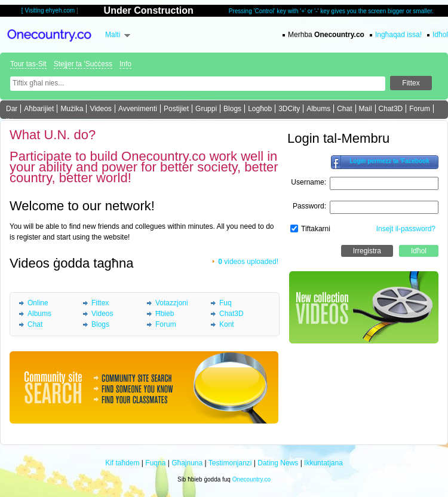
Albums (318, 109)
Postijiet (176, 109)
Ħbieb (165, 314)
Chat (344, 109)
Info (125, 64)
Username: (309, 182)
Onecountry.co (251, 479)
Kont (227, 324)
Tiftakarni (316, 229)
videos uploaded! (248, 262)
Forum (420, 109)
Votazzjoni (172, 303)
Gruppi (206, 109)
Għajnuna (187, 463)
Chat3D (391, 109)
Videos (100, 109)
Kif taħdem (122, 463)
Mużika (72, 109)
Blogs (232, 109)
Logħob (260, 109)
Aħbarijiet (39, 109)
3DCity (289, 109)
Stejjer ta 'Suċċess (83, 64)
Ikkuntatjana (323, 463)
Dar (12, 109)
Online (38, 303)
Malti (113, 35)
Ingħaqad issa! (398, 35)
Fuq (225, 303)
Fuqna (155, 463)
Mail (366, 109)
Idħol (440, 35)
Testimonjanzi (230, 463)
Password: (309, 206)
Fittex (100, 303)
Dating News (278, 463)
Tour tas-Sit (28, 64)
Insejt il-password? (406, 229)
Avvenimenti (138, 109)
